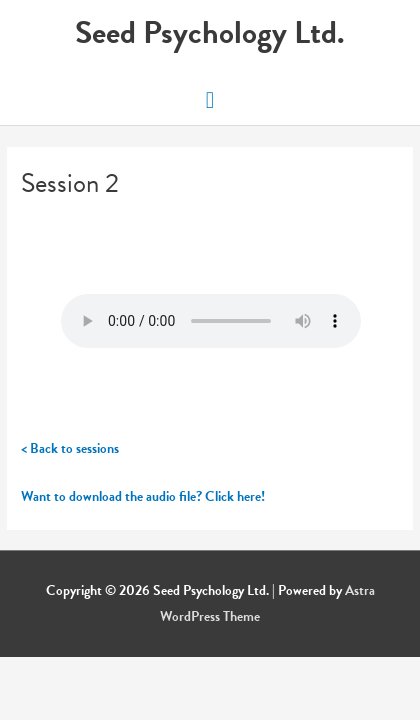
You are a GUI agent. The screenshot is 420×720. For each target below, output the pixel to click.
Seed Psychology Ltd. (210, 32)
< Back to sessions (70, 448)
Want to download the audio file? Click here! (143, 496)
